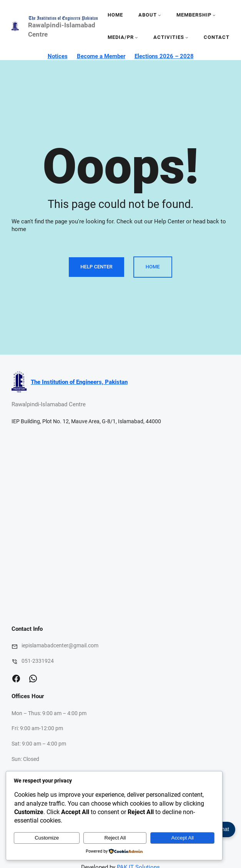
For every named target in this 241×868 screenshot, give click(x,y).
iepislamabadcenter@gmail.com (60, 645)
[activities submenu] (187, 37)
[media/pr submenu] (136, 37)
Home (115, 15)
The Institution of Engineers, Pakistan (79, 382)
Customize (47, 838)
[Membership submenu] (214, 15)
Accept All (183, 838)
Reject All (115, 838)
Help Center (96, 267)
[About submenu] (160, 15)
